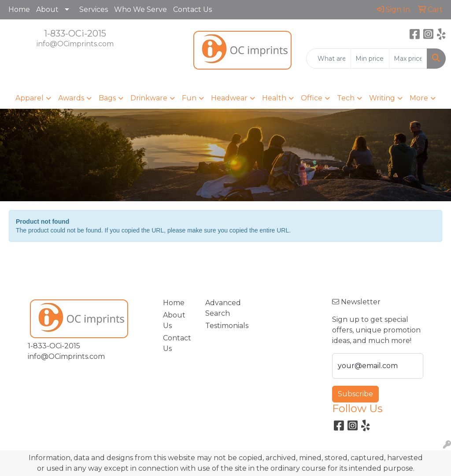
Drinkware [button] (149, 98)
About (47, 9)
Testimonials (221, 326)
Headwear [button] (229, 98)
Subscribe (355, 394)
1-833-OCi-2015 (75, 33)
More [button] (419, 98)
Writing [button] (382, 98)
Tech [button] (346, 98)
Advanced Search (221, 308)
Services (94, 9)
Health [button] (274, 98)
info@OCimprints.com (75, 44)
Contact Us (192, 9)
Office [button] (312, 98)
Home (19, 9)
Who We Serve (140, 9)
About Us (174, 320)
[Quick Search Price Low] (370, 59)
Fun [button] (189, 98)
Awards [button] (71, 98)
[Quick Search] (329, 59)
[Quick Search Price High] (408, 59)
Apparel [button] (30, 98)
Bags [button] (107, 98)
